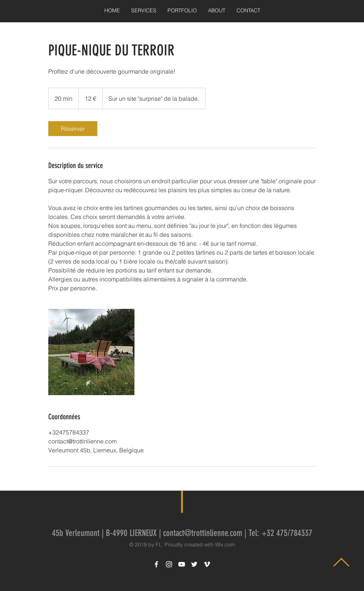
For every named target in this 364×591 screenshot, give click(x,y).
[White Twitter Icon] (194, 564)
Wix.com (225, 545)
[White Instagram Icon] (169, 564)
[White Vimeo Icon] (207, 564)
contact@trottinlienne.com (203, 533)
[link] (73, 129)
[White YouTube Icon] (182, 564)
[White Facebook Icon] (156, 564)
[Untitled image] (91, 352)
